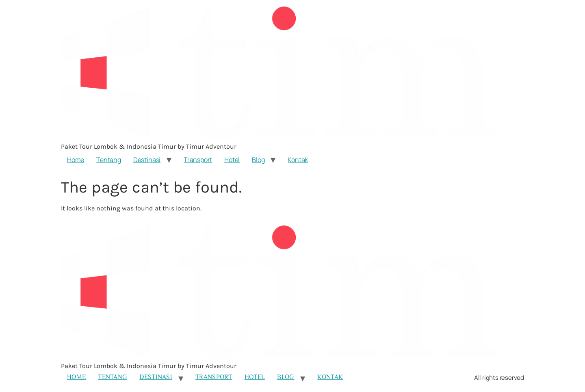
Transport (198, 160)
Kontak (298, 160)
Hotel (232, 160)
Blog (258, 160)
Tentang (109, 160)
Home (76, 160)
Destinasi (147, 160)
